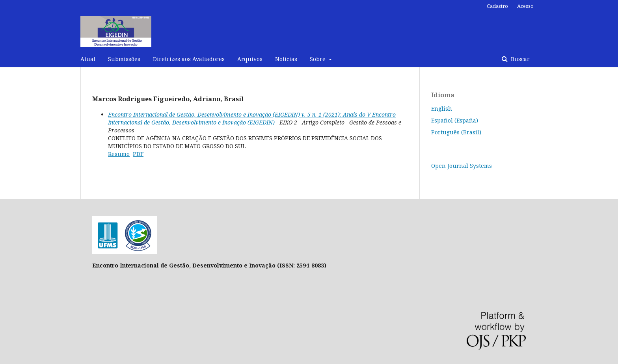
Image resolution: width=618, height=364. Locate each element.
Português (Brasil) (456, 132)
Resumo (119, 154)
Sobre (318, 59)
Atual (88, 59)
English (442, 109)
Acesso (525, 6)
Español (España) (455, 120)
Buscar (519, 59)
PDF (138, 154)
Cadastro (497, 6)
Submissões (124, 59)
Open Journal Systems (462, 166)
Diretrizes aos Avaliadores (189, 59)
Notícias (286, 59)
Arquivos (250, 59)
